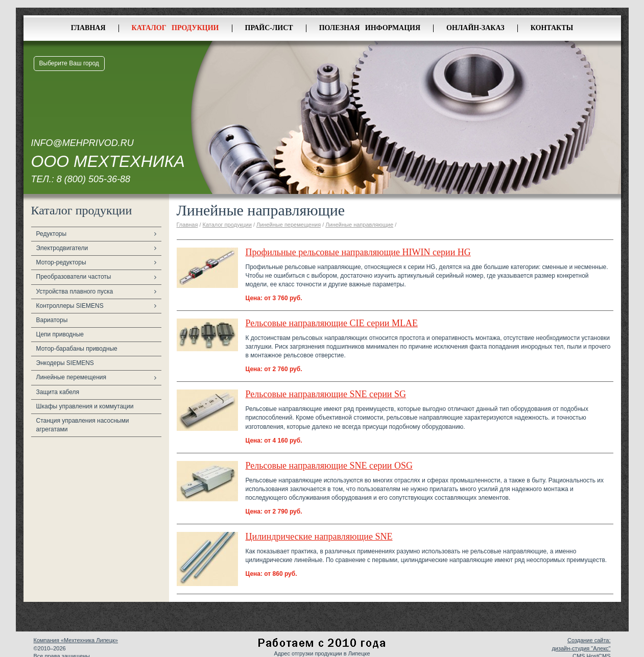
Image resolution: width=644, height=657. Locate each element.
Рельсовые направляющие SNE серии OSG (329, 466)
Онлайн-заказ (475, 28)
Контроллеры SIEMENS (70, 306)
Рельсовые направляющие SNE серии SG (326, 394)
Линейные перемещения (71, 377)
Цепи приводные (60, 334)
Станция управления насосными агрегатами (83, 425)
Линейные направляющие (359, 225)
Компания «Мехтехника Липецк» (76, 640)
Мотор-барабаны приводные (77, 349)
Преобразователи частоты (74, 277)
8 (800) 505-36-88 (93, 179)
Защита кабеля (58, 392)
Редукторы (52, 234)
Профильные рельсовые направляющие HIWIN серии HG (358, 252)
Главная (88, 28)
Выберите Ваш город (69, 63)
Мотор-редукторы (61, 262)
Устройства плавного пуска (75, 291)
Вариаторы (52, 320)
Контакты (552, 28)
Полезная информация (370, 28)
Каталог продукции (175, 28)
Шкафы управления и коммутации (85, 406)
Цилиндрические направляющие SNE (319, 537)
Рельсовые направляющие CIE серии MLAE (332, 323)
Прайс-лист (269, 28)
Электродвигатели (62, 248)
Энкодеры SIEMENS (65, 363)
